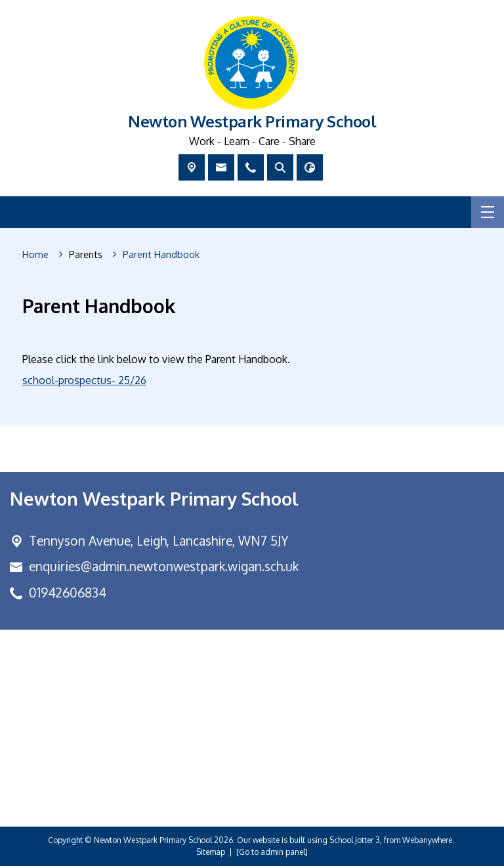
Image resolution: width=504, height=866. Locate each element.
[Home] (35, 255)
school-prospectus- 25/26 (84, 380)
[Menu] (488, 212)
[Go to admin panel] (272, 852)
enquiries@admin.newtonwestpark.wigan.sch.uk (164, 566)
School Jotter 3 (355, 840)
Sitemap (211, 852)
